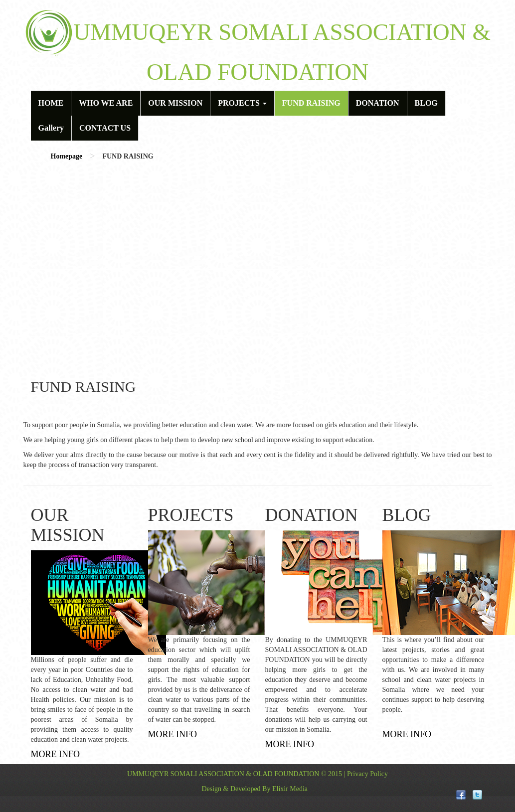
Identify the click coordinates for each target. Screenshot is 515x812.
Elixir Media (290, 789)
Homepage (67, 156)
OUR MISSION (175, 103)
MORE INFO (56, 754)
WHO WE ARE (106, 103)
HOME (51, 103)
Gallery (51, 128)
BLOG (426, 103)
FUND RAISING (311, 103)
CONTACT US (105, 128)
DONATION (378, 103)
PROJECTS (242, 103)
